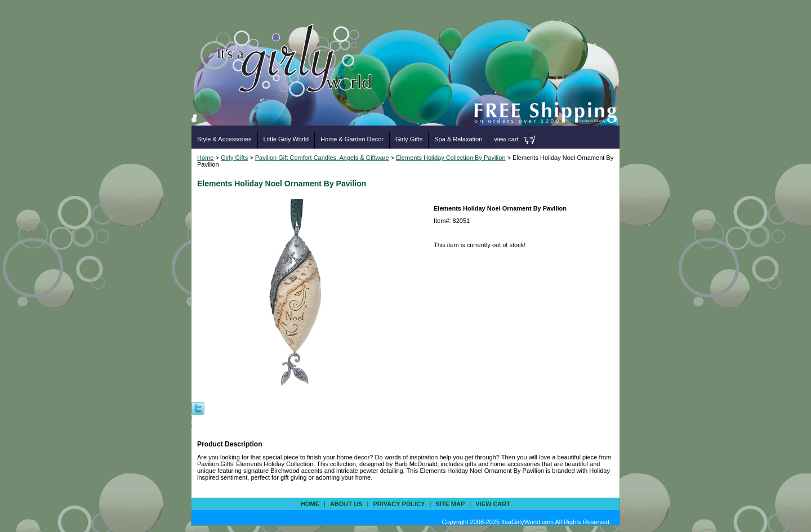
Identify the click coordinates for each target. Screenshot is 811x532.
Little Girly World (286, 139)
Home (205, 158)
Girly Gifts (409, 139)
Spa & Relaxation (458, 139)
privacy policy (399, 504)
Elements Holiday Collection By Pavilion (451, 158)
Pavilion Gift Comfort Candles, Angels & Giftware (322, 158)
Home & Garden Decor (352, 139)
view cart (506, 139)
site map (450, 504)
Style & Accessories (224, 139)
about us (346, 504)
